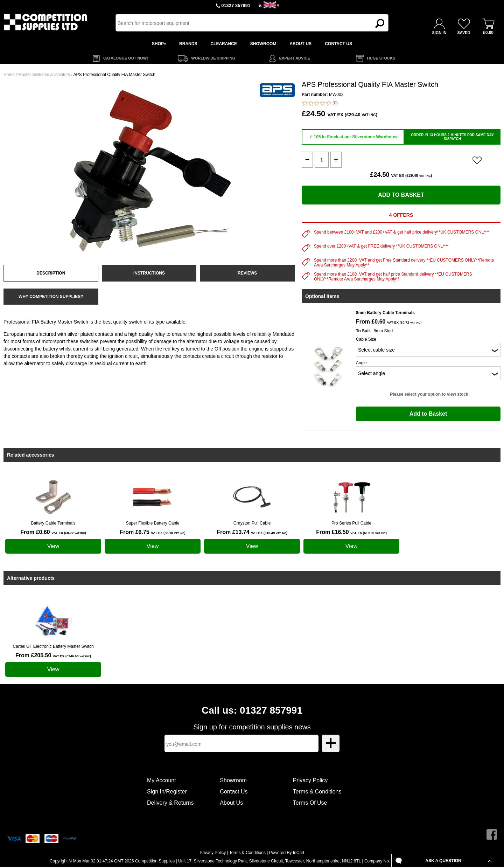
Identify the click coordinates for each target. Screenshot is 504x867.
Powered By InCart (287, 853)
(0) (320, 103)
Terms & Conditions (317, 792)
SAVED (464, 33)
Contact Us (234, 792)
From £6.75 (152, 532)
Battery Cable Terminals (53, 523)
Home (9, 75)
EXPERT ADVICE (295, 58)
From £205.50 (53, 655)
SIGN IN (439, 33)
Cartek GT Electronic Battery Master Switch (53, 646)
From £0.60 (53, 532)
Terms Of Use (310, 803)
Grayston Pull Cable (252, 523)
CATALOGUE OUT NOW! (126, 58)
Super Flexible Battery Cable (153, 523)
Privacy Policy (310, 780)
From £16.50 (351, 532)
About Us (231, 803)
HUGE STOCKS (381, 58)
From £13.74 (252, 532)
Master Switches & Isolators (44, 75)
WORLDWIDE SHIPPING (213, 58)
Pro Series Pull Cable (351, 523)
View (53, 546)
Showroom (233, 780)
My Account (162, 780)
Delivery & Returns (170, 803)
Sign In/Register (167, 792)
